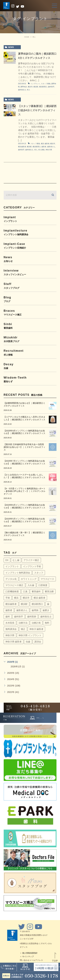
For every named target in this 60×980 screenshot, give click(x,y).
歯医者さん (51, 147)
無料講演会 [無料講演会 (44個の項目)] (11, 629)
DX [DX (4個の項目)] (7, 560)
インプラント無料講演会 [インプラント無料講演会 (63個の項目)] (18, 573)
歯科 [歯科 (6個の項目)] (8, 617)
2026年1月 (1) (18, 667)
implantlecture (30, 232)
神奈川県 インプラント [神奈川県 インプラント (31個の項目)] (30, 635)
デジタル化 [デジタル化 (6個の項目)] (11, 579)
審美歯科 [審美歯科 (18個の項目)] (36, 591)
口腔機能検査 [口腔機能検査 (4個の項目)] (12, 591)
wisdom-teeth (30, 379)
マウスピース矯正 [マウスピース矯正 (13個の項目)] (14, 585)
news (11, 47)
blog (30, 299)
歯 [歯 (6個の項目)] (48, 604)
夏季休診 (24, 87)
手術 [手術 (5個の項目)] (8, 598)
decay (30, 366)
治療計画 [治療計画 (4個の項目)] (36, 623)
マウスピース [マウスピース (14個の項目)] (47, 579)
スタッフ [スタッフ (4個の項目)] (39, 573)
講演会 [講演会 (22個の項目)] (38, 642)
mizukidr (30, 339)
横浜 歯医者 (45, 144)
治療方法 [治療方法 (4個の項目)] (23, 623)
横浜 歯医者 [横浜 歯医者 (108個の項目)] (40, 598)
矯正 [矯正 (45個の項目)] (23, 629)
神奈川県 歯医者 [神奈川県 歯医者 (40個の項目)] (14, 642)
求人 (28, 90)
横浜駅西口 (43, 87)
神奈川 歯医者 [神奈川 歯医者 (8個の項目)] (36, 629)
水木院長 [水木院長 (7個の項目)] (10, 623)
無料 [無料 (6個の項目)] (47, 623)
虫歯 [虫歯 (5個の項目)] (28, 642)
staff (30, 286)
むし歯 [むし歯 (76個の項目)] (16, 560)
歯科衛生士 (22, 90)
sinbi (30, 326)
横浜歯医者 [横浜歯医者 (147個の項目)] (11, 604)
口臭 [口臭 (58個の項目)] (25, 591)
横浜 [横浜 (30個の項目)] (16, 598)
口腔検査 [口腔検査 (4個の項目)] (43, 585)
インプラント (35, 84)
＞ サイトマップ (27, 956)
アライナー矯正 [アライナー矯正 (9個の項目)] (31, 560)
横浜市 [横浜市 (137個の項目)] (26, 598)
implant (30, 219)
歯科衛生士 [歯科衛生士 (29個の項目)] (46, 617)
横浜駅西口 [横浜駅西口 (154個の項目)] (37, 604)
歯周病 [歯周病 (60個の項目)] (35, 610)
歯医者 (44, 147)
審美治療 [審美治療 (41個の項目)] (49, 591)
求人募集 (41, 150)
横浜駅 (36, 87)
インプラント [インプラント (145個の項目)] (12, 566)
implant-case (30, 246)
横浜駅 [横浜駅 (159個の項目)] (24, 604)
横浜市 (30, 87)
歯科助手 (51, 87)
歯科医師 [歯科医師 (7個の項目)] (32, 617)
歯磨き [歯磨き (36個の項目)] (46, 610)
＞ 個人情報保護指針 (29, 953)
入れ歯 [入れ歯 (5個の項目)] (31, 585)
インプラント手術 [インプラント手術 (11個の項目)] (32, 566)
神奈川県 (49, 150)
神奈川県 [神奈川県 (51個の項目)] (10, 635)
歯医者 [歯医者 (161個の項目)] (9, 610)
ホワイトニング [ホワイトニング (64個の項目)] (29, 579)
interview (30, 272)
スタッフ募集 (46, 84)
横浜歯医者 (22, 147)
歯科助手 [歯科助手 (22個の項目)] (19, 617)
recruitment (30, 352)
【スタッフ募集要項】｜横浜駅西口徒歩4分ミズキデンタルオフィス (37, 110)
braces (30, 312)
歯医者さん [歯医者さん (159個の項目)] (22, 610)
